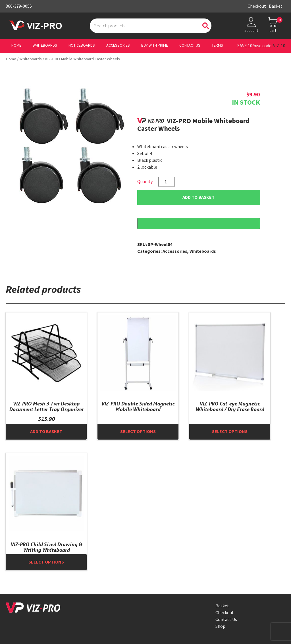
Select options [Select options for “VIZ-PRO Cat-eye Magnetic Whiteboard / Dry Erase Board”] (230, 431)
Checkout (257, 6)
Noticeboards (82, 45)
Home (16, 45)
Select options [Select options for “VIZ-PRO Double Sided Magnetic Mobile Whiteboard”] (138, 431)
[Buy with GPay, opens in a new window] (199, 223)
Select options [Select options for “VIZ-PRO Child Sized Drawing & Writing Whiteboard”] (46, 562)
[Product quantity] (167, 182)
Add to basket (198, 197)
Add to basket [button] (46, 431)
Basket (276, 6)
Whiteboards (45, 45)
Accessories (118, 45)
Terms (217, 45)
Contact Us (190, 45)
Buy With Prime (155, 45)
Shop (220, 626)
